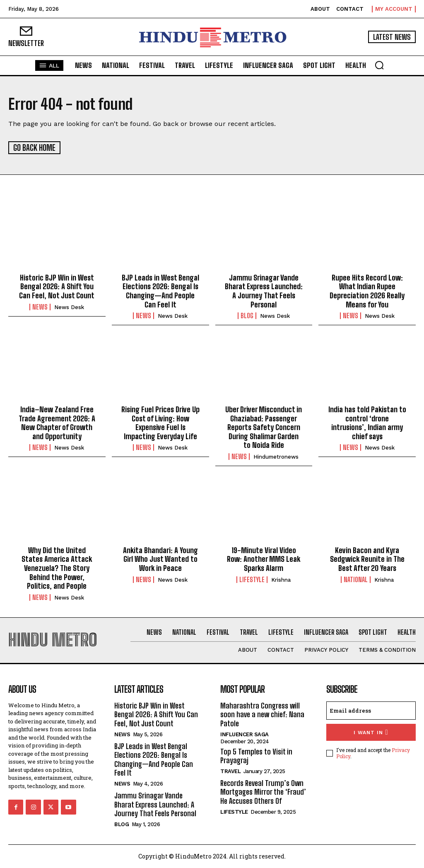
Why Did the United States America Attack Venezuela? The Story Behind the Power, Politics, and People (57, 568)
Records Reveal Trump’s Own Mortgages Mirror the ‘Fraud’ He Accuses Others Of (263, 792)
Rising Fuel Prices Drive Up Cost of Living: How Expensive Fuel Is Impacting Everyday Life (160, 422)
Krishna (281, 579)
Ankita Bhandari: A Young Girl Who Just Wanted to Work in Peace (160, 559)
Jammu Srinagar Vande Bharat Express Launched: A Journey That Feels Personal (264, 291)
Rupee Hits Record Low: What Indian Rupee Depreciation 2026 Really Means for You (367, 291)
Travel (230, 771)
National (356, 579)
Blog (247, 315)
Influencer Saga (245, 734)
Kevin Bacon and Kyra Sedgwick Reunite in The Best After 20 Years (367, 559)
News (40, 307)
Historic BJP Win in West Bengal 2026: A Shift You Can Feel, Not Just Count (57, 286)
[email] (371, 710)
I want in (371, 732)
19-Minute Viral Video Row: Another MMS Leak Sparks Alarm (264, 559)
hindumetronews (276, 456)
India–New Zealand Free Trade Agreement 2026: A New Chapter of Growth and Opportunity (57, 422)
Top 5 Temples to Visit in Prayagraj (256, 756)
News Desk (69, 307)
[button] (379, 65)
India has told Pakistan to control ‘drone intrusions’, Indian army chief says (367, 422)
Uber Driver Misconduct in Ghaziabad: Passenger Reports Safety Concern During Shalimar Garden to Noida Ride (264, 427)
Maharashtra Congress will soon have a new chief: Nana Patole (262, 714)
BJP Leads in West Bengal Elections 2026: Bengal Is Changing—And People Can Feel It (160, 291)
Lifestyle (252, 579)
